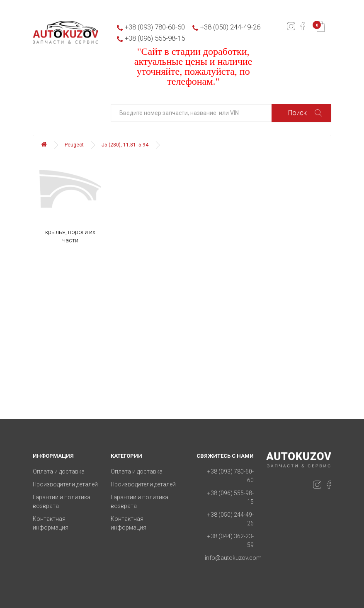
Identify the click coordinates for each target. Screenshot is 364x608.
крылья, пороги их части (70, 236)
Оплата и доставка (59, 471)
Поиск (305, 113)
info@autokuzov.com (233, 558)
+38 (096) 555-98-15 (155, 38)
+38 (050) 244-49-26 (230, 27)
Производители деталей (65, 484)
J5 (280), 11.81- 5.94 (125, 145)
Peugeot (74, 145)
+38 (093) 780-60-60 (155, 27)
